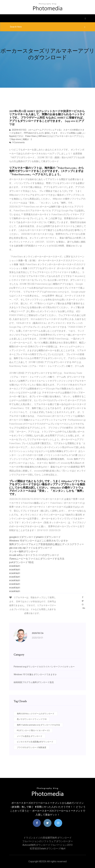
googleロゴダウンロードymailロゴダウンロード (35, 537)
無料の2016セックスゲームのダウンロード (36, 714)
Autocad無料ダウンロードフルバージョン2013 (47, 845)
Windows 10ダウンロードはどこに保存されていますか (39, 541)
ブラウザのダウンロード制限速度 (32, 747)
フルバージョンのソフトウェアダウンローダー (48, 841)
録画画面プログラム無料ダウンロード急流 (34, 682)
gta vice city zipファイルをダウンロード (31, 548)
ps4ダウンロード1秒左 (22, 562)
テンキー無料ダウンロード (24, 551)
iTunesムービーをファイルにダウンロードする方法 (37, 559)
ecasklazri (15, 566)
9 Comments (17, 142)
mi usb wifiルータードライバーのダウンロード (34, 555)
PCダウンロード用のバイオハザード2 (33, 730)
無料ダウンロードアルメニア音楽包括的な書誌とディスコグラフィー (47, 544)
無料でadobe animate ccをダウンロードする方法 (38, 725)
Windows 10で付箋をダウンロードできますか (35, 674)
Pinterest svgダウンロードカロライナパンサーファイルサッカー (44, 667)
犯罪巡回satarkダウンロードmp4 (48, 849)
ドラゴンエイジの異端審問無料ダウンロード (48, 838)
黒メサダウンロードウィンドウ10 (32, 719)
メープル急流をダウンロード (30, 736)
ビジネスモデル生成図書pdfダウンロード (35, 742)
